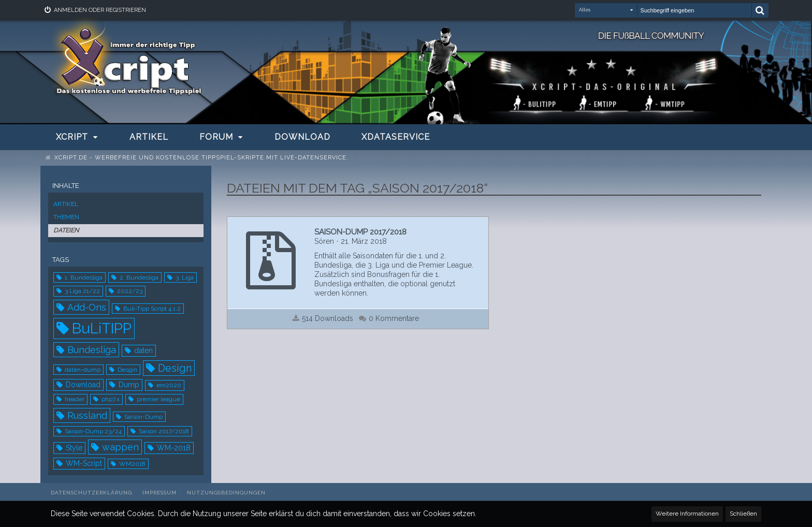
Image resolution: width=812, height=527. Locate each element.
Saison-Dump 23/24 (93, 431)
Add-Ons (87, 307)
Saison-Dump (143, 417)
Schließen (743, 514)
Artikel (66, 204)
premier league (158, 399)
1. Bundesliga (84, 277)
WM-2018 (174, 448)
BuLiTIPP (102, 328)
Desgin (127, 370)
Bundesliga (92, 350)
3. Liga (185, 277)
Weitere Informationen (687, 514)
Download (83, 385)
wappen (120, 447)
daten (143, 350)
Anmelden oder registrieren (100, 10)
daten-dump (83, 370)
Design (175, 368)
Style (74, 448)
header (75, 399)
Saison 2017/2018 (164, 431)
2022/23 (130, 291)
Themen (66, 217)
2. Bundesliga (139, 277)
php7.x (111, 399)
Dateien (66, 230)
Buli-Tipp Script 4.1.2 (152, 309)
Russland (87, 415)
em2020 (169, 385)
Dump (129, 385)
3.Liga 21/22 (82, 291)
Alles (585, 10)
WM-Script (84, 463)
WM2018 (132, 464)
